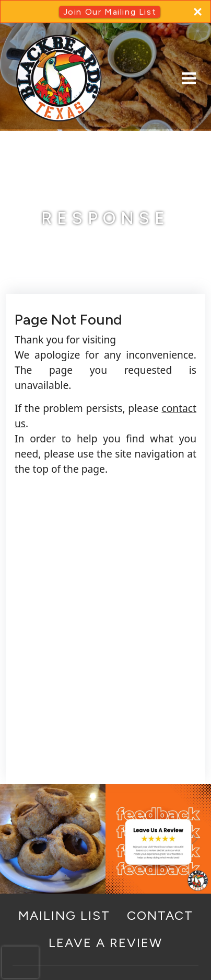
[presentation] (20, 962)
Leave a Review (105, 943)
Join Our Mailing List (110, 12)
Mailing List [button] (64, 915)
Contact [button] (160, 915)
